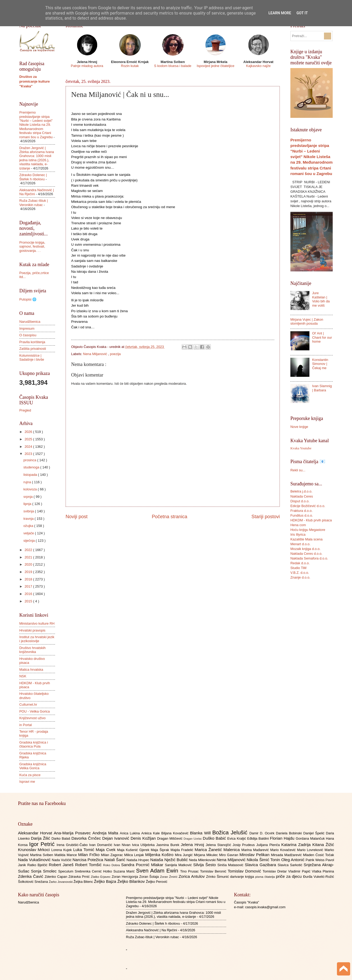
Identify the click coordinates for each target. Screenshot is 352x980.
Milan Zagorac (113, 855)
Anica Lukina (131, 833)
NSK (23, 676)
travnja (29, 519)
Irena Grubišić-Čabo (73, 845)
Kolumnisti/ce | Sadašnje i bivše (32, 357)
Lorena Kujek (62, 850)
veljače (29, 533)
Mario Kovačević (284, 850)
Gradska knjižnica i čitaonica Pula (34, 744)
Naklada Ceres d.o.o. (306, 554)
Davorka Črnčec (87, 838)
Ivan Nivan (123, 845)
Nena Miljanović (95, 354)
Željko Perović (157, 882)
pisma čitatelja (266, 877)
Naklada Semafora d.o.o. (309, 558)
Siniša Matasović (231, 865)
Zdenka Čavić (31, 876)
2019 (29, 572)
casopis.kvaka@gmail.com (265, 907)
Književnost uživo (32, 718)
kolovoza (30, 489)
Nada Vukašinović (35, 860)
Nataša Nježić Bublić (170, 860)
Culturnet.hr (28, 704)
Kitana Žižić (323, 845)
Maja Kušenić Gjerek (134, 850)
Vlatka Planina (323, 871)
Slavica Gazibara (261, 865)
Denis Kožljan (144, 838)
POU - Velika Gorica (35, 711)
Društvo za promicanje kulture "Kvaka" (35, 81)
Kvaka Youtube (301, 448)
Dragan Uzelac (193, 839)
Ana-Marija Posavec (73, 833)
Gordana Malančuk (311, 838)
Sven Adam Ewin (158, 871)
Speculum (67, 871)
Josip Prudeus (244, 845)
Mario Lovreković (311, 850)
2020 (29, 564)
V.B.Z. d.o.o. (300, 573)
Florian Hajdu (283, 838)
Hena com (298, 525)
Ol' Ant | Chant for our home (322, 337)
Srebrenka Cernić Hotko (94, 871)
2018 (29, 579)
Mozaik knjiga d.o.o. (305, 549)
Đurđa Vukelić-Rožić (319, 877)
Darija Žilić (41, 838)
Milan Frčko (89, 855)
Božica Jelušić (231, 832)
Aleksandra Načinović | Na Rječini (151, 930)
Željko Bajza (106, 881)
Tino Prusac (190, 871)
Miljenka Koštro (160, 855)
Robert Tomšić (89, 865)
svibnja (29, 511)
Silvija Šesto (205, 865)
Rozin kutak (130, 66)
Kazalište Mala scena (307, 539)
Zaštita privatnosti (33, 349)
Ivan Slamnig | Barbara (322, 388)
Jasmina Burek (169, 845)
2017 (29, 586)
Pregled (25, 410)
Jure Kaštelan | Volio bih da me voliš (321, 299)
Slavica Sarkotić (291, 865)
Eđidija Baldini (259, 838)
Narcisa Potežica (88, 860)
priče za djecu (289, 876)
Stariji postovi (266, 517)
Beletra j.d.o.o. (301, 491)
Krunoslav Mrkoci (35, 850)
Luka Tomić (84, 850)
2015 (29, 601)
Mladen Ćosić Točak (319, 855)
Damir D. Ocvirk (263, 833)
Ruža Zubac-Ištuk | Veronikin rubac (34, 203)
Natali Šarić (116, 860)
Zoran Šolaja (150, 877)
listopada (31, 475)
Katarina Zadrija (297, 845)
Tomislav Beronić (214, 871)
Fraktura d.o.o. (301, 511)
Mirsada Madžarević (287, 855)
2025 (29, 439)
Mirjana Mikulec (206, 855)
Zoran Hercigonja (125, 877)
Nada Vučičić (62, 860)
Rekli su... (298, 470)
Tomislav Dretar (275, 871)
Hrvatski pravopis (32, 630)
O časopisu (28, 335)
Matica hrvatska (31, 670)
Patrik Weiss (316, 860)
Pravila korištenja (32, 342)
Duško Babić (215, 838)
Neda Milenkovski (203, 860)
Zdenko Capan (57, 877)
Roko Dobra (112, 865)
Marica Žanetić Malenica (218, 850)
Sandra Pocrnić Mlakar (143, 865)
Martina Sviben (42, 855)
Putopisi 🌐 (28, 299)
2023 (29, 454)
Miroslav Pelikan (255, 855)
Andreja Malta (106, 833)
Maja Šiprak (161, 850)
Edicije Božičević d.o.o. (308, 506)
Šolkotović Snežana (33, 882)
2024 (29, 447)
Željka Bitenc (84, 882)
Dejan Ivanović (116, 838)
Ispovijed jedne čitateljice (216, 66)
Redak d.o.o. (300, 563)
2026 (29, 432)
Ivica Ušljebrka (144, 845)
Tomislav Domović (245, 871)
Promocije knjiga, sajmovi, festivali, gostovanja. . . (32, 247)
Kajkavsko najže (258, 66)
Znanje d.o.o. (300, 577)
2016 (29, 594)
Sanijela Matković (179, 865)
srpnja (28, 497)
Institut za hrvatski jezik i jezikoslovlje (37, 639)
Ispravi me (27, 782)
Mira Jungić (184, 855)
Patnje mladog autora (87, 66)
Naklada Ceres (302, 496)
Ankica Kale (151, 833)
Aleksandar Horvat (36, 833)
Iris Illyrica (298, 534)
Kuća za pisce (30, 775)
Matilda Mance (66, 855)
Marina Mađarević (256, 850)
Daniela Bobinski (289, 833)
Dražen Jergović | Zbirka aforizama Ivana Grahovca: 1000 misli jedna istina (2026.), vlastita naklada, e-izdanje (37, 158)
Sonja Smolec (45, 871)
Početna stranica (170, 517)
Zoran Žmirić (169, 877)
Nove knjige (299, 427)
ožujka (29, 526)
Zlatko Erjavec (101, 877)
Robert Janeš (62, 865)
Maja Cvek (106, 850)
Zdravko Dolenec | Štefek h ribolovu (33, 177)
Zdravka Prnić (80, 877)
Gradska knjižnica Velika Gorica (33, 766)
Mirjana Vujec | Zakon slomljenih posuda (307, 321)
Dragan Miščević (170, 838)
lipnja (28, 504)
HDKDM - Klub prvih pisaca (311, 520)
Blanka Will (201, 833)
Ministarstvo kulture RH (37, 623)
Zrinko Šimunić (218, 877)
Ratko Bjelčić (38, 865)
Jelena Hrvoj (193, 845)
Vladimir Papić (300, 871)
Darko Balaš (61, 838)
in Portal (26, 725)
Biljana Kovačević (176, 833)
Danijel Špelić (315, 833)
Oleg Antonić (293, 860)
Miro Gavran (229, 855)
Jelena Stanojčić (219, 845)
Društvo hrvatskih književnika (32, 650)
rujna (28, 482)
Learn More (280, 13)
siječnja (29, 541)
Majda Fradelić (183, 850)
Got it (302, 13)
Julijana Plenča (269, 845)
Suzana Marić (125, 871)
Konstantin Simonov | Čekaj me (320, 364)
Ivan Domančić (101, 845)
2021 (29, 557)
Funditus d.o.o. (302, 515)
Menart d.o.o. (300, 544)
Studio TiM (298, 568)
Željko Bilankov (132, 881)
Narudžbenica (30, 322)
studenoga (32, 467)
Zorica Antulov (192, 876)
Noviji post (77, 517)
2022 (29, 550)
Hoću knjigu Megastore (308, 530)
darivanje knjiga (243, 877)
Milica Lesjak (135, 855)
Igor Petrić (43, 844)
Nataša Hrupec (138, 860)
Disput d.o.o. (300, 501)
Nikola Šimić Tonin (264, 860)
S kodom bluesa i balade (173, 66)
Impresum (27, 328)
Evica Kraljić (237, 838)
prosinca (30, 460)
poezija (115, 354)
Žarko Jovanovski (61, 882)
